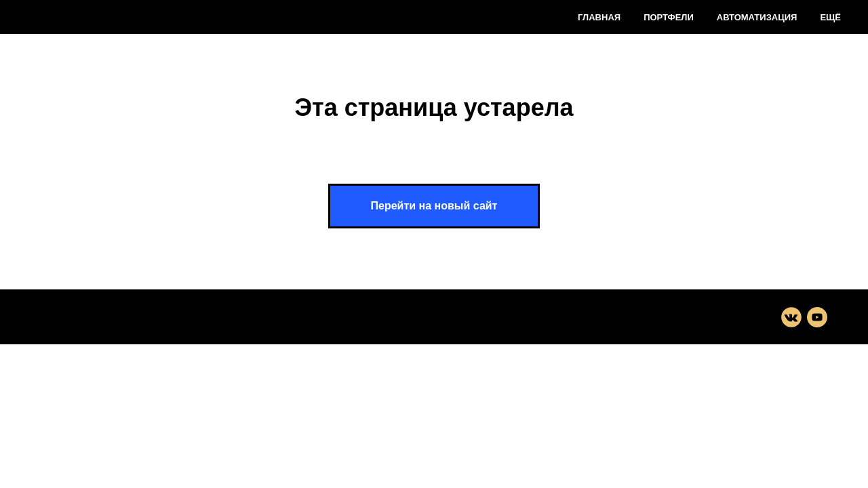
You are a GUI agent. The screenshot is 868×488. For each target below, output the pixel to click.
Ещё (830, 17)
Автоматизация (757, 17)
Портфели (669, 17)
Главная (599, 17)
